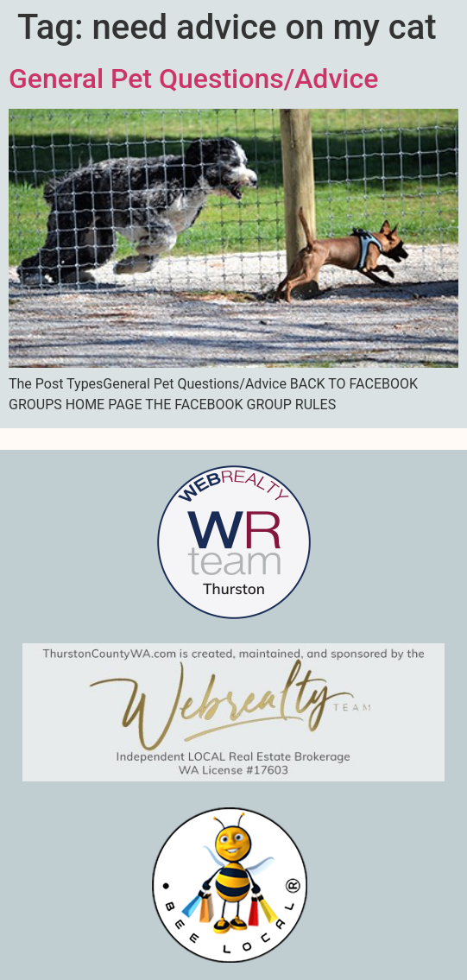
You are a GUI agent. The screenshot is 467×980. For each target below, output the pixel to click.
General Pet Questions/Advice (193, 79)
